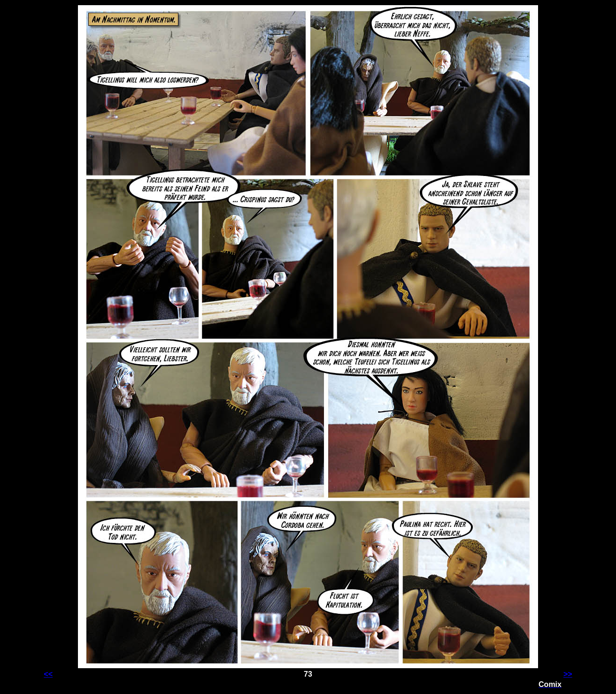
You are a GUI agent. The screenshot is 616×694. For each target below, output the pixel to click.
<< (48, 674)
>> (568, 674)
